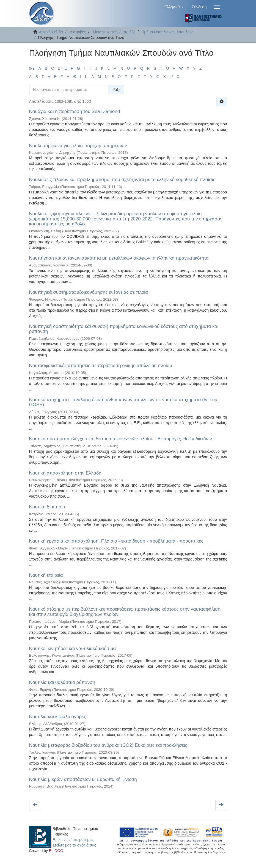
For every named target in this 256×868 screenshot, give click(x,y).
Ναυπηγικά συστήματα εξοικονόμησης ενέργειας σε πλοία (89, 292)
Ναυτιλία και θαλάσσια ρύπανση (62, 682)
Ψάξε (116, 90)
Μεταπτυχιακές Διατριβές (114, 32)
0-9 (32, 68)
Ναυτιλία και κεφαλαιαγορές (58, 717)
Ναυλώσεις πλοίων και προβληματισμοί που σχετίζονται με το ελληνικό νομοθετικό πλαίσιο (123, 180)
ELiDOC (56, 851)
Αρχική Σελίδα (51, 32)
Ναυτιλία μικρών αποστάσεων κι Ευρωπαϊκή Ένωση (83, 779)
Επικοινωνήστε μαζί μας (73, 840)
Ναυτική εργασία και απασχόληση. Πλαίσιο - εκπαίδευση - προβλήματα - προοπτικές (116, 541)
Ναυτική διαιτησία (47, 507)
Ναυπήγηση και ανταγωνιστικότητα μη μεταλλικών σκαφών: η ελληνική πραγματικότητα (119, 258)
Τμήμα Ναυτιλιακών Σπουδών (167, 32)
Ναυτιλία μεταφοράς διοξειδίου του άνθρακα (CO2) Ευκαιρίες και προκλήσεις (108, 745)
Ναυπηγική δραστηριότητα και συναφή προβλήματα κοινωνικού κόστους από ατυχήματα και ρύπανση (124, 329)
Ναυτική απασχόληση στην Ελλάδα (65, 473)
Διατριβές (78, 32)
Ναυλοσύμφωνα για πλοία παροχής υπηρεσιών (78, 146)
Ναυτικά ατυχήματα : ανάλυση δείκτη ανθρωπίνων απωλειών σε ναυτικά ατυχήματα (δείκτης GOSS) (124, 402)
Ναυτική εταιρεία (46, 575)
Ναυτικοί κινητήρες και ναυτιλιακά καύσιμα (73, 649)
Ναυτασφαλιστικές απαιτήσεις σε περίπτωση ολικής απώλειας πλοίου (101, 366)
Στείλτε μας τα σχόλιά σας (74, 845)
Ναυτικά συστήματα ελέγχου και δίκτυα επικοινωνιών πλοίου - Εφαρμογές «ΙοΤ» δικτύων (121, 439)
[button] (174, 7)
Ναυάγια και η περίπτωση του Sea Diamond (75, 111)
